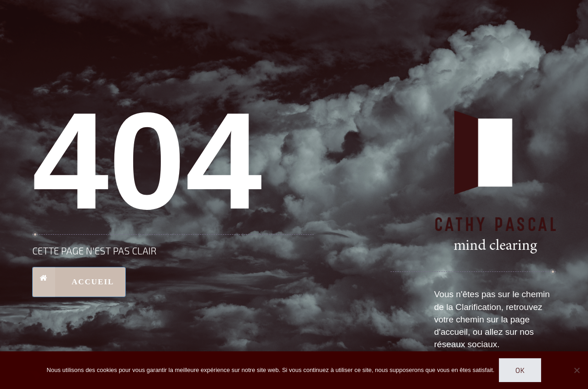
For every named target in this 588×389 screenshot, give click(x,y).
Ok (520, 370)
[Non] (577, 370)
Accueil (73, 282)
